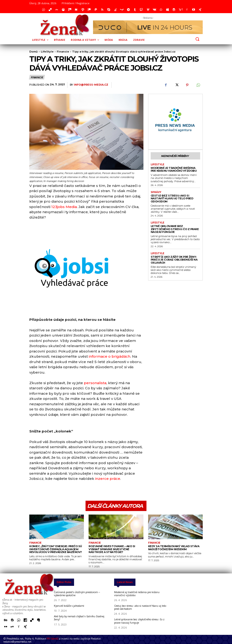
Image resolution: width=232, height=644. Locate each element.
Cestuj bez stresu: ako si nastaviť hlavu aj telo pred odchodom (172, 199)
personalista (95, 383)
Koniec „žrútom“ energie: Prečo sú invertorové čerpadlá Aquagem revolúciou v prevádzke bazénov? (56, 549)
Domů (34, 52)
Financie (63, 52)
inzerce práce (108, 479)
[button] (197, 39)
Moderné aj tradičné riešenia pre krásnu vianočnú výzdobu (174, 169)
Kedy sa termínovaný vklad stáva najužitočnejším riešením (174, 548)
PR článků (52, 639)
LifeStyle (47, 52)
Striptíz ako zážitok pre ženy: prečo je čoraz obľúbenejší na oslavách (174, 260)
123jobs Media (64, 207)
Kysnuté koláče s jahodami (69, 606)
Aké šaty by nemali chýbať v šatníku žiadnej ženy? (79, 618)
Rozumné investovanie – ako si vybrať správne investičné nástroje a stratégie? (112, 549)
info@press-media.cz (91, 85)
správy (156, 192)
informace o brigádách (110, 356)
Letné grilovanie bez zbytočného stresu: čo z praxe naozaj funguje (175, 229)
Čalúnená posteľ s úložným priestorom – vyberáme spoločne (77, 594)
